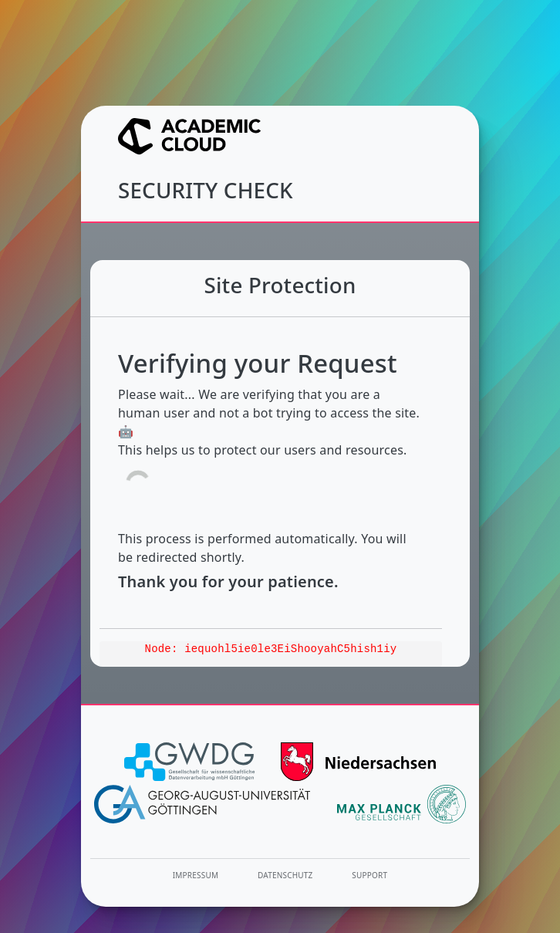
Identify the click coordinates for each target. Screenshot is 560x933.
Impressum (196, 875)
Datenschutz (285, 875)
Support (369, 875)
